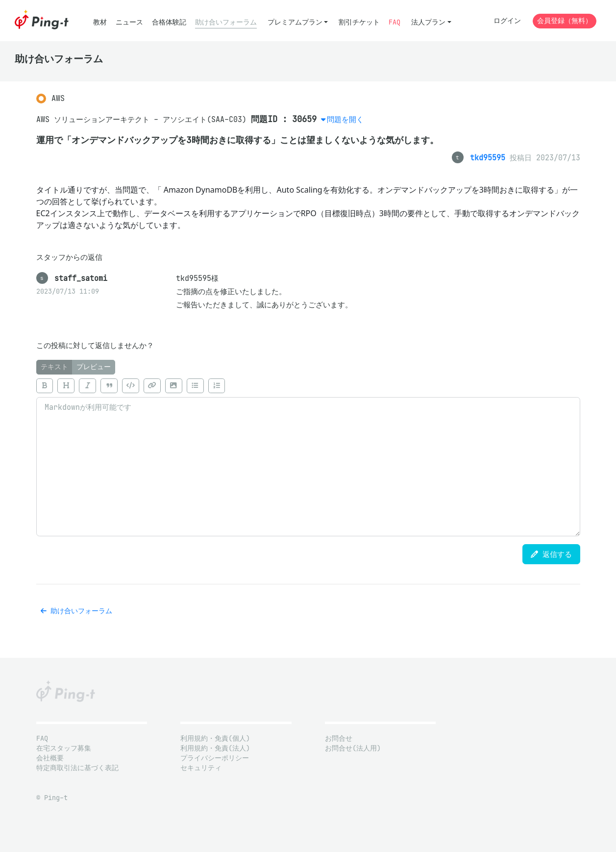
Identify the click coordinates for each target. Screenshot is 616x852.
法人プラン (428, 22)
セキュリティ (201, 768)
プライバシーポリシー (215, 758)
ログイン (507, 21)
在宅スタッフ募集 (64, 748)
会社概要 (50, 758)
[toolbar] (308, 386)
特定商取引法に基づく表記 (77, 768)
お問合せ (339, 739)
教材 (100, 22)
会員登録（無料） (565, 21)
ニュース (129, 22)
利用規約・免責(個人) (215, 739)
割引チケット (359, 22)
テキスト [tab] (54, 367)
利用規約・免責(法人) (215, 748)
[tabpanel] (308, 455)
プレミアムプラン (295, 22)
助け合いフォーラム (226, 22)
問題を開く (345, 119)
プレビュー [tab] (94, 367)
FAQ (394, 22)
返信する (551, 554)
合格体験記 (169, 22)
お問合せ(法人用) (353, 748)
